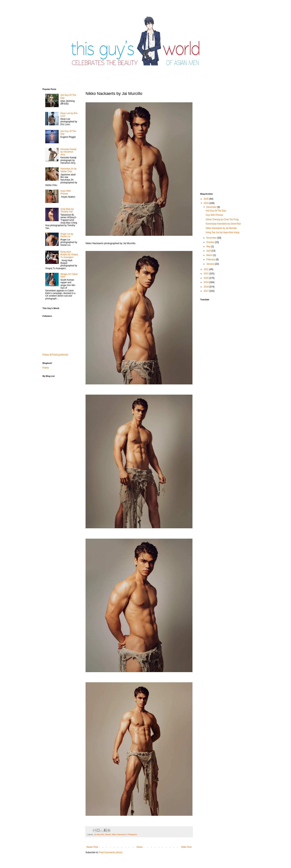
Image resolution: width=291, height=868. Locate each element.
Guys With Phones (66, 192)
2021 (207, 274)
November (212, 238)
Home (140, 847)
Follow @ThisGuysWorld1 (55, 355)
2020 (207, 278)
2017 (207, 291)
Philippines (132, 834)
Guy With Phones (214, 215)
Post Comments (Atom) (111, 852)
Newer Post (92, 847)
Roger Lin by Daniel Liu (67, 235)
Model (108, 834)
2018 (207, 287)
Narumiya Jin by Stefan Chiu (68, 170)
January (211, 264)
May (209, 247)
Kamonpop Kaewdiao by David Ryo (223, 224)
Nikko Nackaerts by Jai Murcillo (221, 228)
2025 (207, 199)
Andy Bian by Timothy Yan (67, 210)
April (209, 251)
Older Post (186, 847)
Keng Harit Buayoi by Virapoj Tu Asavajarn (69, 255)
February (211, 259)
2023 (207, 203)
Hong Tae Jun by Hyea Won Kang (223, 232)
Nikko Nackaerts (119, 834)
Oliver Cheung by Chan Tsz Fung (222, 219)
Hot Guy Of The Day (216, 211)
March (210, 255)
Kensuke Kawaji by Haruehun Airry (68, 152)
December (212, 207)
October (211, 242)
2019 (207, 282)
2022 (207, 269)
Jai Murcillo (99, 834)
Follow (46, 368)
